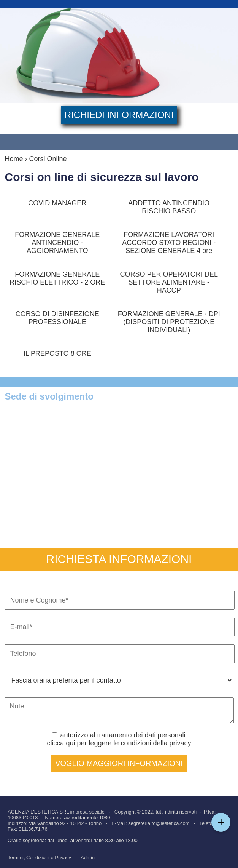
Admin (88, 858)
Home (14, 159)
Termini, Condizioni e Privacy (39, 858)
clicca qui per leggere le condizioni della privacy (119, 743)
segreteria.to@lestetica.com (159, 823)
